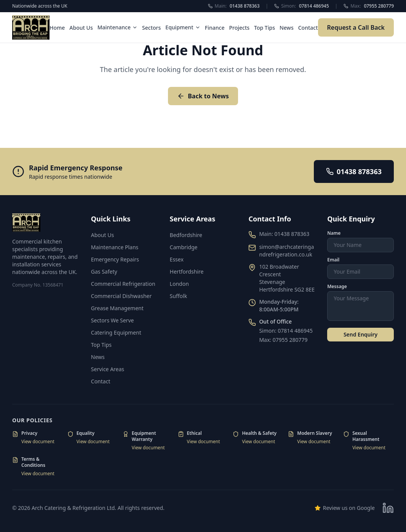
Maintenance (117, 27)
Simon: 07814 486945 (286, 331)
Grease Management (117, 308)
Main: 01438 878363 (284, 234)
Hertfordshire (187, 272)
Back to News (203, 96)
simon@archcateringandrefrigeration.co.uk (286, 251)
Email (333, 260)
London (179, 284)
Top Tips (265, 28)
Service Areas (108, 369)
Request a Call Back (356, 27)
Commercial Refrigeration (123, 284)
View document (38, 441)
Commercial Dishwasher (121, 296)
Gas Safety (104, 272)
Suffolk (179, 296)
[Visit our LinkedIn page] (388, 508)
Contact (308, 28)
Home (57, 28)
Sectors (151, 28)
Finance (215, 28)
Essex (177, 259)
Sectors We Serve (113, 320)
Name (334, 233)
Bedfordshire (186, 235)
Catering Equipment (116, 332)
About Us (81, 28)
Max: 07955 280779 (283, 340)
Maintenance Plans (115, 247)
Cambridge (184, 247)
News (287, 28)
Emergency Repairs (115, 259)
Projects (240, 28)
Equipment (183, 27)
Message (337, 287)
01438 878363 (354, 171)
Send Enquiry (360, 334)
